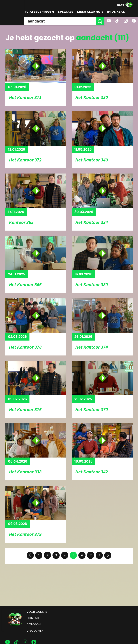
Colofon (34, 624)
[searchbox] (60, 21)
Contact (34, 618)
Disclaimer (35, 631)
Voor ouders (37, 612)
